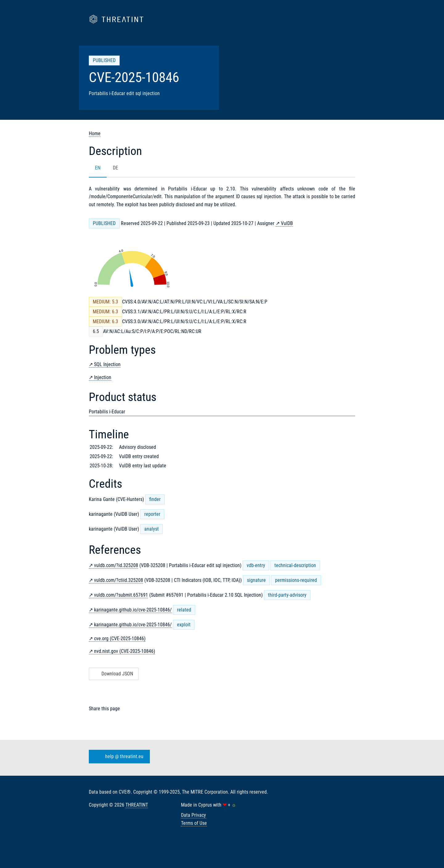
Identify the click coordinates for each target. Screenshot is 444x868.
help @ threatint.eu (118, 757)
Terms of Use (194, 823)
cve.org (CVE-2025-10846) (120, 638)
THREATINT (137, 805)
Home (95, 134)
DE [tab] (115, 168)
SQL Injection (107, 364)
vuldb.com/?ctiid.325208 (119, 580)
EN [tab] (98, 168)
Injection (103, 377)
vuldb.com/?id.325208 (116, 565)
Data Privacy (193, 815)
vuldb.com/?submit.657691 (121, 595)
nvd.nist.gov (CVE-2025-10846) (125, 651)
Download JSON (113, 674)
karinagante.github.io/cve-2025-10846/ (133, 610)
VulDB (287, 223)
